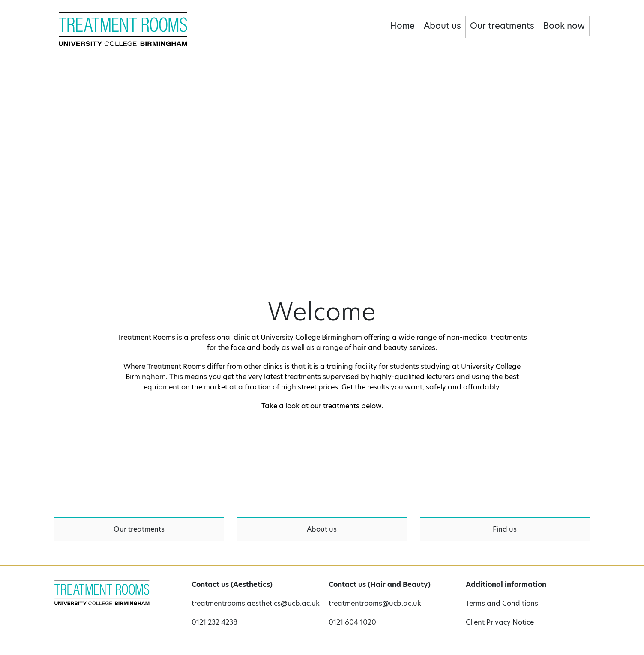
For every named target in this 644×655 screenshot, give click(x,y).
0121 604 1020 (352, 622)
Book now (564, 26)
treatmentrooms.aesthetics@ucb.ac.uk (254, 603)
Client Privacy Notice (500, 622)
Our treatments (502, 26)
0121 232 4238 (214, 622)
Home (402, 26)
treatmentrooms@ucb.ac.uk (375, 603)
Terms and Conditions (502, 603)
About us (442, 26)
